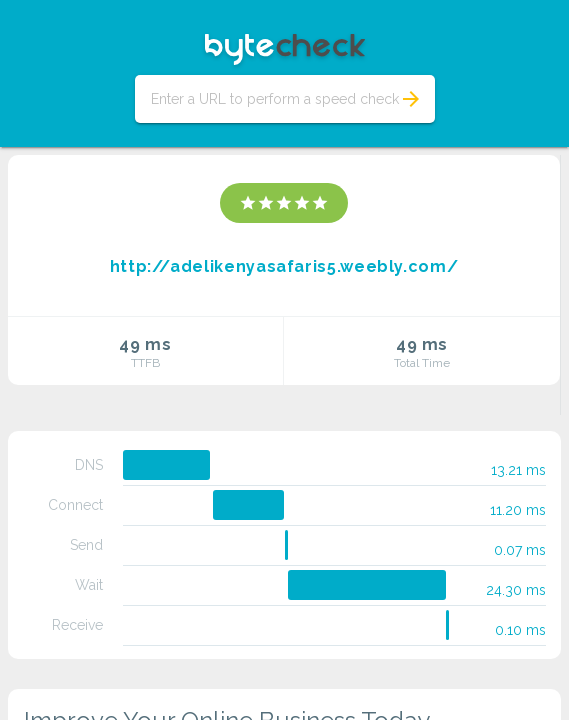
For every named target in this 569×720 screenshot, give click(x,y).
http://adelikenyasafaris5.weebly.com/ (284, 266)
